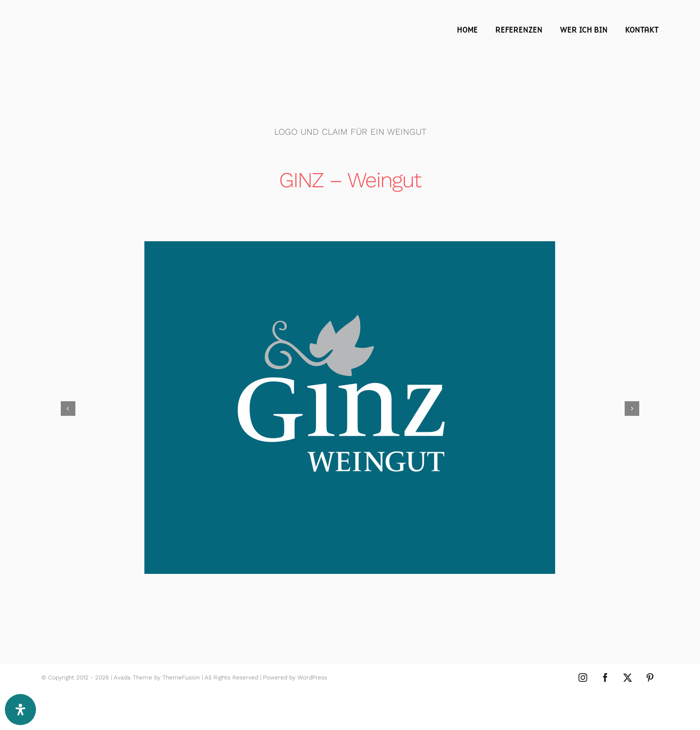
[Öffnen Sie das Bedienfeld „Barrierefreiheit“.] (20, 710)
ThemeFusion (181, 677)
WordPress (312, 677)
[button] (68, 409)
